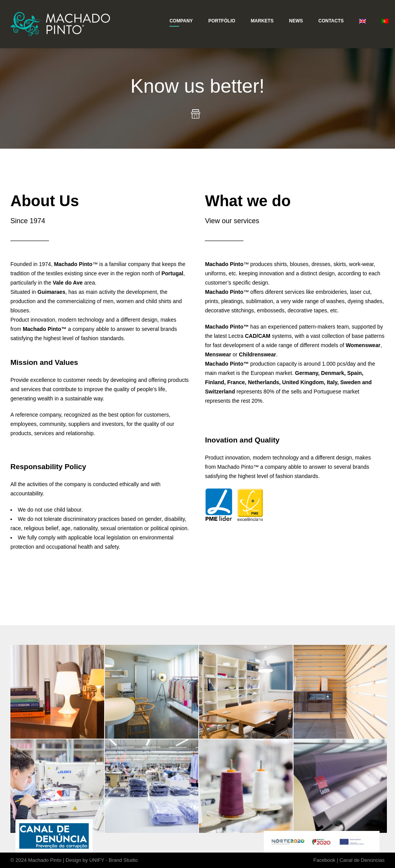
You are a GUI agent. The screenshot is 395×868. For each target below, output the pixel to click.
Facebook (324, 860)
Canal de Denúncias (362, 860)
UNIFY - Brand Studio (113, 860)
